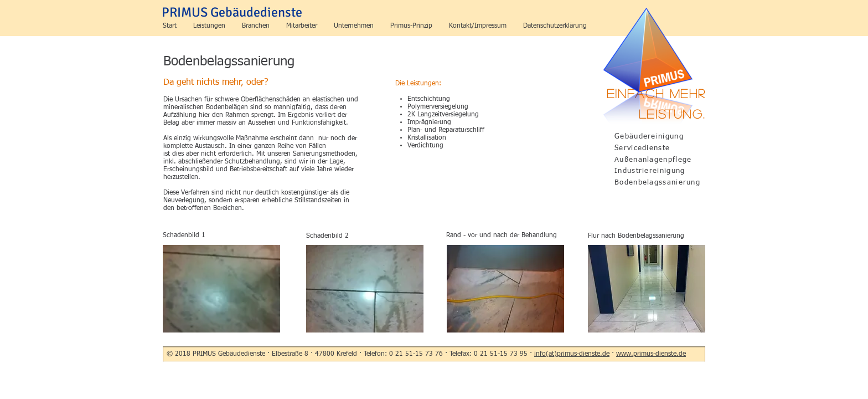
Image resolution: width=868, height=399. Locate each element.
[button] (209, 26)
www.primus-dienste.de (651, 354)
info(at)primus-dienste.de (572, 354)
